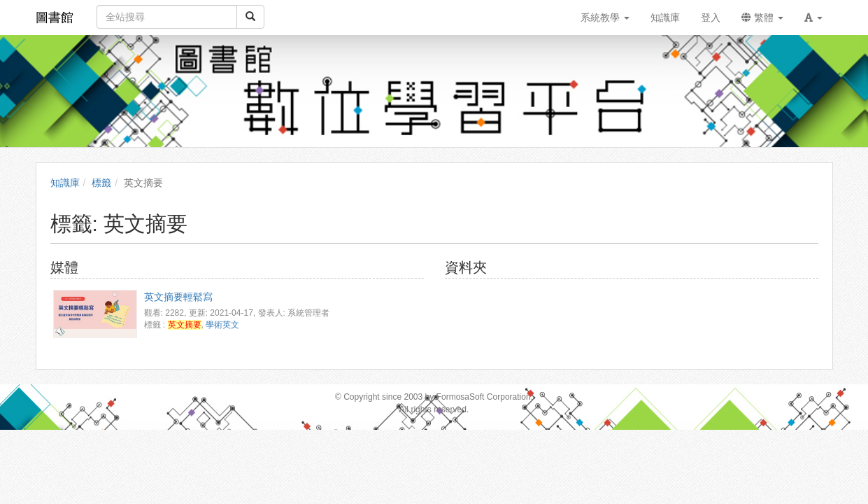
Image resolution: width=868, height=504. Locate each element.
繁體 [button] (762, 17)
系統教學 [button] (605, 17)
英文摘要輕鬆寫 (178, 297)
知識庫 (65, 183)
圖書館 (55, 17)
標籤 (101, 183)
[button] (813, 17)
